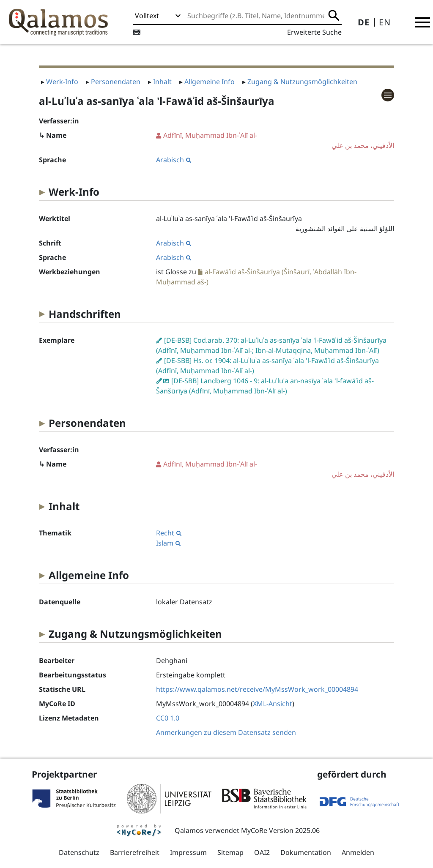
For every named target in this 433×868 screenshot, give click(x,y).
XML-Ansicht (273, 704)
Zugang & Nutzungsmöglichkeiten (302, 82)
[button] (422, 22)
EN (385, 22)
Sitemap (230, 852)
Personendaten (116, 82)
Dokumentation (306, 852)
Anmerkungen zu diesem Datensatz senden (226, 732)
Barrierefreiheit (135, 852)
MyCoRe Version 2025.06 (280, 830)
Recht (169, 533)
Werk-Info (62, 82)
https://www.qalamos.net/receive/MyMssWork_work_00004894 (257, 689)
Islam (168, 543)
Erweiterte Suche (314, 32)
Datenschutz (79, 852)
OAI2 (262, 852)
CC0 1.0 (168, 718)
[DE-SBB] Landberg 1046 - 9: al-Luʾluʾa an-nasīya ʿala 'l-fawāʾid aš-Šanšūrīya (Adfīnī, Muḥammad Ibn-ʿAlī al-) (265, 386)
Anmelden (358, 852)
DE (364, 22)
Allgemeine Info (210, 82)
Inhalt (162, 82)
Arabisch (174, 160)
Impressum (188, 852)
